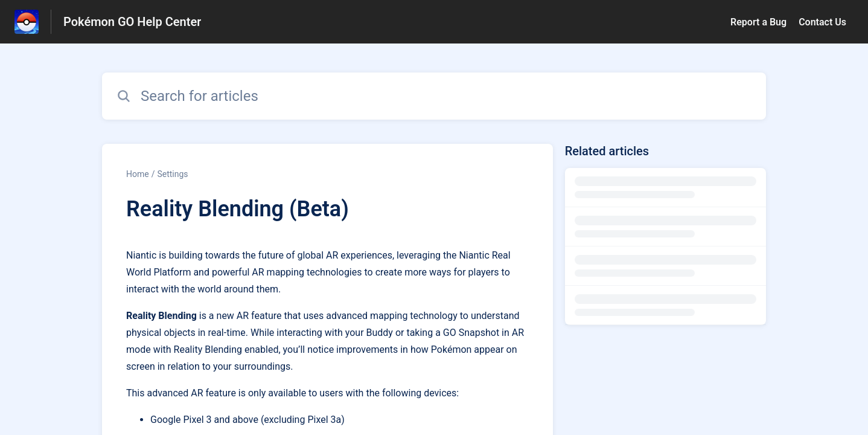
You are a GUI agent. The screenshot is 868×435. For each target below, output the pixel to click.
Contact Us (822, 22)
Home (138, 174)
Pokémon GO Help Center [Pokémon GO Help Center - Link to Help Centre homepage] (132, 22)
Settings (172, 174)
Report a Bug (758, 22)
